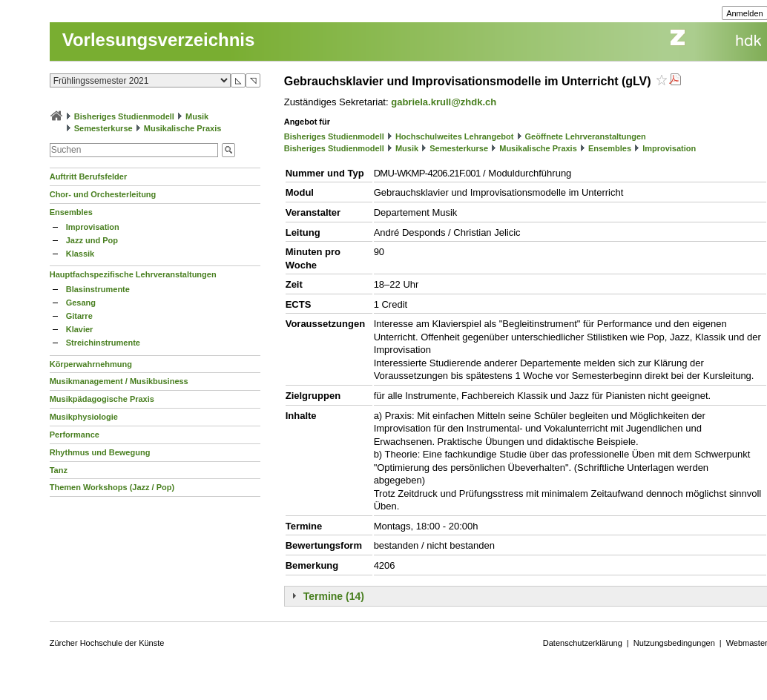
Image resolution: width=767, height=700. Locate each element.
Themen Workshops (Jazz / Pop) (112, 487)
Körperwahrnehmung (91, 364)
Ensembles (71, 212)
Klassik (80, 254)
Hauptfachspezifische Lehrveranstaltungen (133, 274)
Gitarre (79, 316)
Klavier (80, 329)
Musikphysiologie (84, 417)
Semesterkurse (103, 128)
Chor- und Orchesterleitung (103, 194)
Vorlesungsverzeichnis (159, 40)
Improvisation (93, 227)
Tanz (59, 470)
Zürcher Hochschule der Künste (107, 643)
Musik (197, 116)
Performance (75, 435)
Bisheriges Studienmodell (124, 116)
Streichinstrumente (103, 343)
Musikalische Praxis (183, 128)
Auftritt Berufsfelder (89, 176)
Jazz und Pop (92, 240)
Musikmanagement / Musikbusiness (119, 381)
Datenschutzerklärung (583, 643)
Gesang (81, 303)
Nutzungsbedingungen (674, 643)
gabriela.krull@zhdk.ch (444, 102)
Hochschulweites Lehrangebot (455, 136)
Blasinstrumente (98, 289)
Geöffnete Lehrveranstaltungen (586, 136)
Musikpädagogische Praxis (102, 399)
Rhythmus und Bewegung (100, 452)
